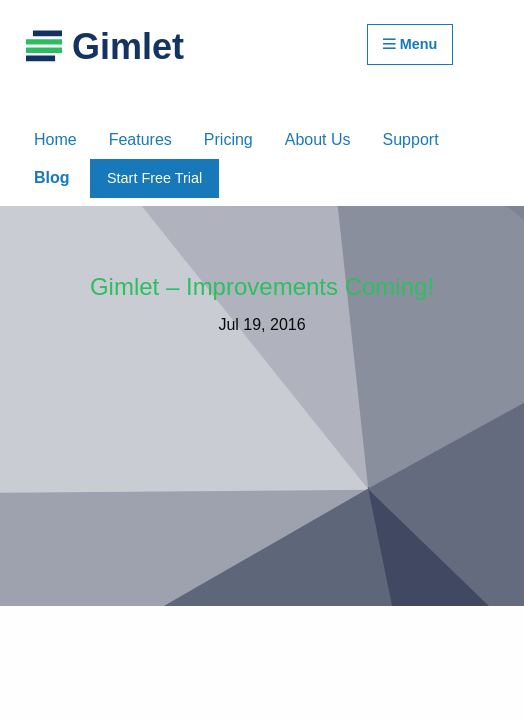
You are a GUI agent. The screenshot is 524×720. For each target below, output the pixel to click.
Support (411, 139)
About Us (318, 139)
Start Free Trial (154, 178)
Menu (410, 44)
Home (55, 139)
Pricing (228, 139)
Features (140, 139)
